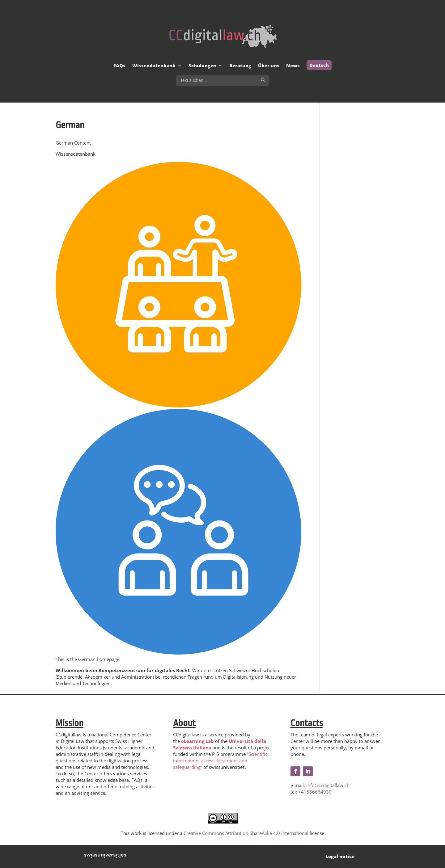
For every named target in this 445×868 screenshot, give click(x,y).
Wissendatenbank (154, 66)
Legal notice (340, 856)
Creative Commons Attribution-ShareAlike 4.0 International (246, 833)
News (293, 66)
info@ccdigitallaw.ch (328, 785)
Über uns (269, 66)
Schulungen (202, 66)
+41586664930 (315, 792)
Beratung (240, 66)
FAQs (119, 66)
